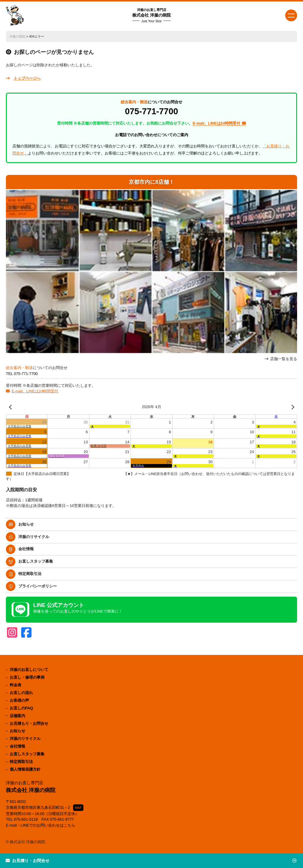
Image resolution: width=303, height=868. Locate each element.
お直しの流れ (21, 693)
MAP (78, 808)
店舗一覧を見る (284, 359)
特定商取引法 (30, 574)
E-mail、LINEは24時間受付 (35, 391)
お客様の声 (19, 700)
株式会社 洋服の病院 (151, 15)
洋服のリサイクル (34, 537)
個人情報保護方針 (25, 769)
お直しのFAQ (21, 708)
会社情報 (26, 549)
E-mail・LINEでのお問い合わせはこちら (41, 825)
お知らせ (26, 524)
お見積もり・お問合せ (29, 723)
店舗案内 (17, 716)
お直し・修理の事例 (27, 677)
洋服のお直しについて (29, 670)
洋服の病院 (17, 36)
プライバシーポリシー (38, 586)
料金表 (16, 685)
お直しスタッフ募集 (36, 561)
